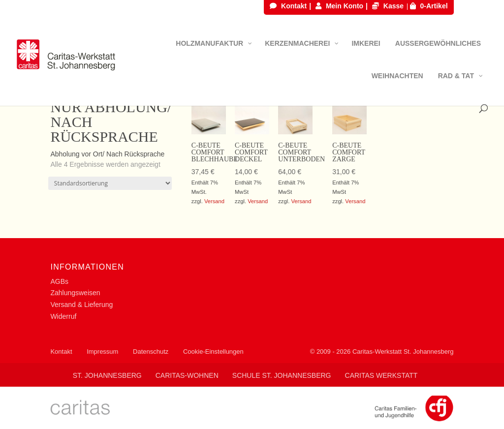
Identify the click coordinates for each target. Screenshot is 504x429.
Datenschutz (151, 352)
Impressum (102, 352)
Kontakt (288, 6)
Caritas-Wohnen (187, 375)
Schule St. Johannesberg (282, 375)
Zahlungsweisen (75, 293)
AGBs (59, 281)
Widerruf (63, 316)
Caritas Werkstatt (381, 375)
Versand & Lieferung (81, 305)
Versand (214, 201)
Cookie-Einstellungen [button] (213, 352)
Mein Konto (339, 6)
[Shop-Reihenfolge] (110, 183)
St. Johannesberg (107, 375)
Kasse (388, 6)
